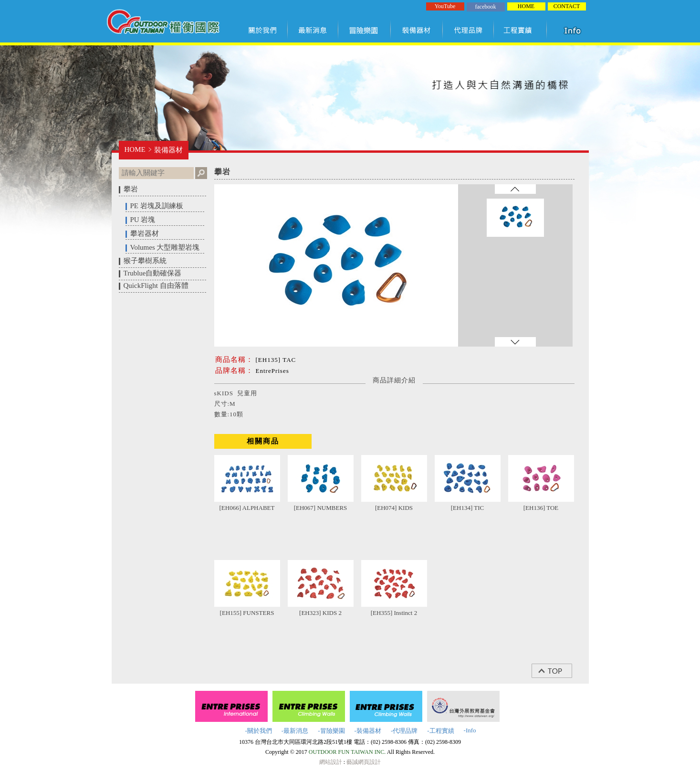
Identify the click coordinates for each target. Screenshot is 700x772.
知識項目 (575, 30)
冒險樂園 (365, 30)
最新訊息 (313, 30)
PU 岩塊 (143, 220)
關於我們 (264, 30)
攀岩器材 (145, 233)
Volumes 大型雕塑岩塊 (165, 247)
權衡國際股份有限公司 (163, 23)
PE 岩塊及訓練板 (157, 206)
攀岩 (131, 189)
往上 (515, 189)
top (557, 671)
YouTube (445, 6)
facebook (486, 7)
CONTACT (567, 6)
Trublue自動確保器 (153, 273)
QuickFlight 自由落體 (156, 286)
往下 (515, 342)
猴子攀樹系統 (145, 261)
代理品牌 (469, 30)
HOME (526, 6)
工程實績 (522, 30)
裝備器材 (417, 30)
